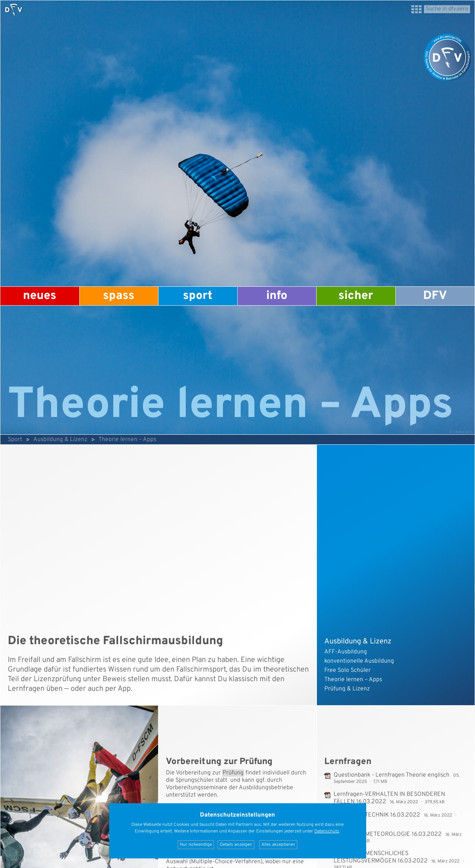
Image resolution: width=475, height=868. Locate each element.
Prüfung (233, 773)
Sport (198, 296)
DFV (435, 296)
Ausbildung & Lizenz (60, 440)
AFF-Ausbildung (346, 652)
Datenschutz (327, 831)
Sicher (356, 296)
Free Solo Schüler (347, 670)
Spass (119, 296)
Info (277, 296)
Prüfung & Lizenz (347, 689)
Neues (40, 296)
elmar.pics (464, 432)
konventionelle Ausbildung (359, 661)
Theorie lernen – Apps (127, 440)
